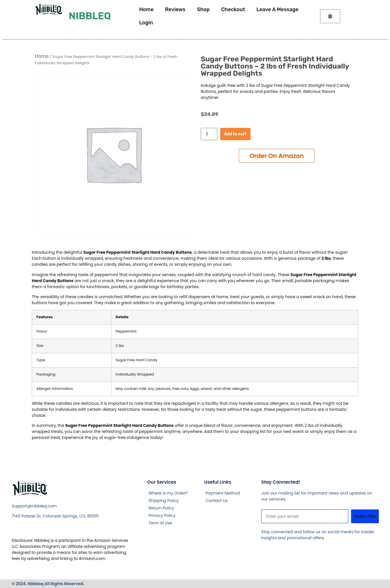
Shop (203, 9)
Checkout (233, 9)
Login (146, 23)
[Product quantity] (209, 134)
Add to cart (235, 134)
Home (146, 9)
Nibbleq (90, 16)
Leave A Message (278, 9)
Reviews (175, 9)
